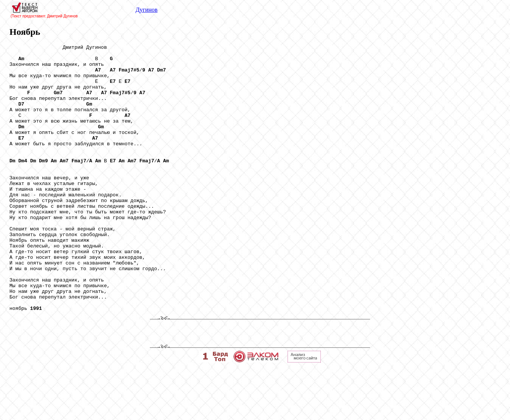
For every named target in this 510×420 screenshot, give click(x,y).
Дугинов (146, 10)
